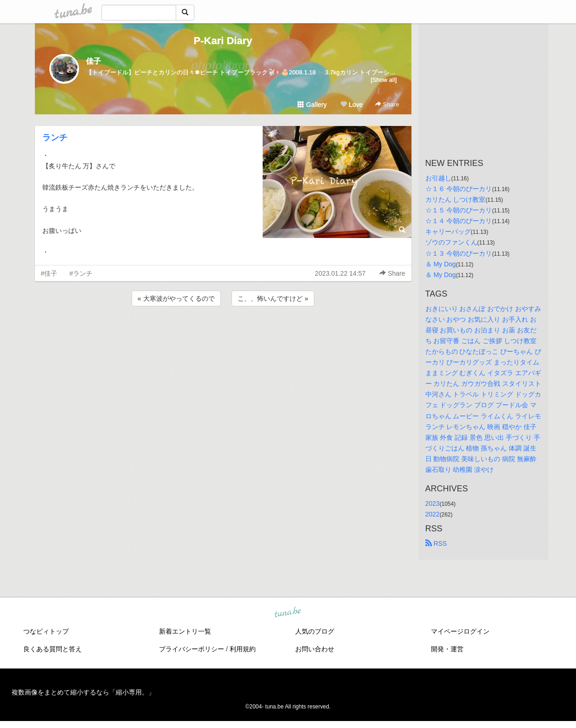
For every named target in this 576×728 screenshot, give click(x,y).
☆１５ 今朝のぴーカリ (459, 210)
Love (351, 105)
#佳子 (49, 273)
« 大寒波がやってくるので (176, 298)
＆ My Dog (441, 264)
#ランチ (81, 273)
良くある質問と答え (53, 649)
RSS (436, 543)
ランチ (55, 138)
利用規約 (243, 649)
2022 (433, 514)
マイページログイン (460, 631)
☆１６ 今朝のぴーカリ (459, 189)
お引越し (438, 178)
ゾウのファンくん (451, 242)
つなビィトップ (46, 631)
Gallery (312, 105)
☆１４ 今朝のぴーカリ (459, 221)
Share (387, 104)
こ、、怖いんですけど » (273, 298)
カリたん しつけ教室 (456, 199)
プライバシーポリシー (192, 649)
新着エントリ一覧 (185, 631)
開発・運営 (447, 649)
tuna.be (288, 613)
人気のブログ (315, 631)
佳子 (93, 61)
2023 (433, 503)
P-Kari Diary (223, 41)
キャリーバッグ (448, 232)
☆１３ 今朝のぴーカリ (459, 253)
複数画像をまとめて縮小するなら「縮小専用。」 (83, 692)
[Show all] (384, 80)
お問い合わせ (315, 649)
